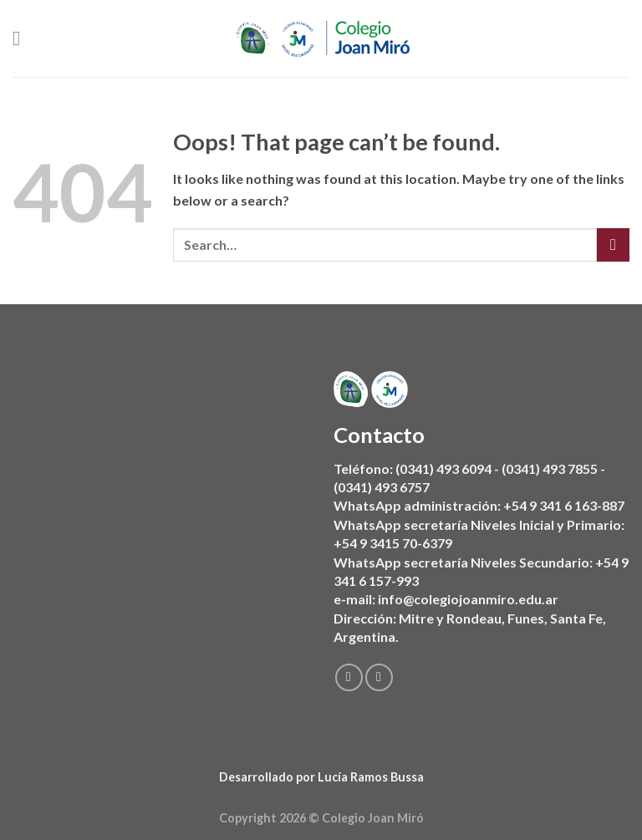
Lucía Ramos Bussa (371, 777)
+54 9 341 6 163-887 (564, 505)
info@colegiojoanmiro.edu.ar (468, 599)
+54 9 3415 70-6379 (393, 543)
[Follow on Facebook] (349, 677)
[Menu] (23, 38)
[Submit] (613, 244)
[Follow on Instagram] (379, 677)
